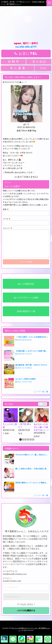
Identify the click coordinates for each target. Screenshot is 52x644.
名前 (6, 209)
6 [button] (33, 440)
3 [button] (25, 440)
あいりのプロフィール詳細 (26, 298)
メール (7, 219)
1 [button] (20, 440)
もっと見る (42, 404)
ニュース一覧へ (41, 392)
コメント (7, 228)
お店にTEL (26, 53)
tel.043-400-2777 (26, 47)
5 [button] (30, 440)
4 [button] (28, 440)
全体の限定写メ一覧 (26, 311)
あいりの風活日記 (26, 284)
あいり (24, 82)
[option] (11, 421)
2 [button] (23, 440)
